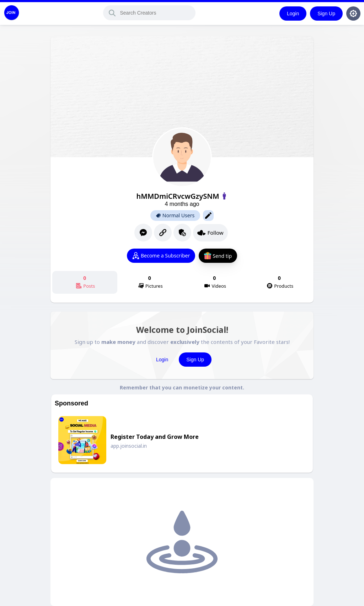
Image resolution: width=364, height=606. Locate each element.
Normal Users (175, 216)
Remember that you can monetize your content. (182, 387)
